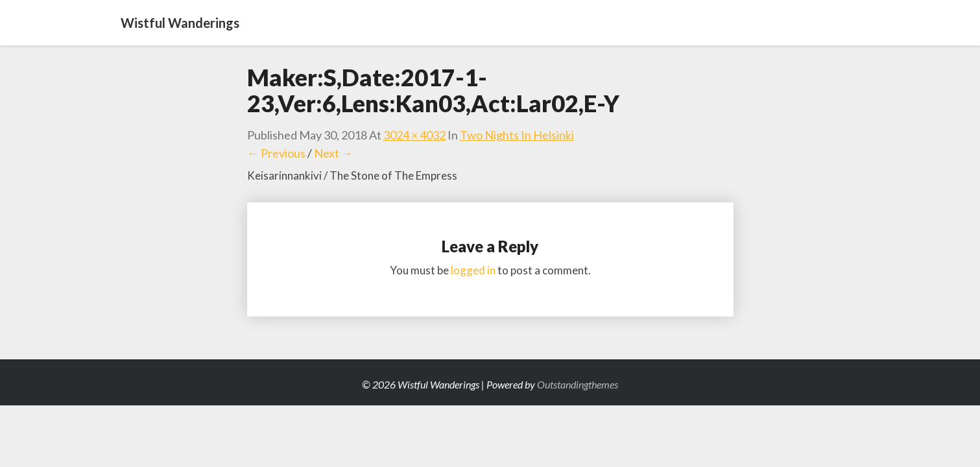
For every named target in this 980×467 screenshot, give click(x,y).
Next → (333, 153)
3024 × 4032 (414, 135)
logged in (473, 270)
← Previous (276, 153)
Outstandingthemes (578, 384)
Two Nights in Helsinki (517, 135)
